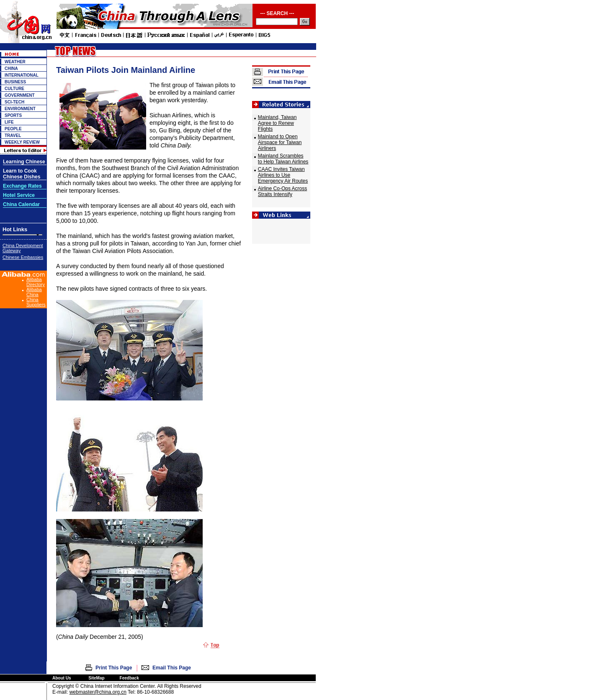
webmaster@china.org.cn (98, 692)
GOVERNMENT (20, 95)
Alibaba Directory (36, 282)
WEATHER (15, 62)
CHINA (11, 68)
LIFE (9, 122)
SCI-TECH (14, 102)
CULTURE (14, 89)
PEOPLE (13, 129)
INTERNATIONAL (22, 75)
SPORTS (13, 115)
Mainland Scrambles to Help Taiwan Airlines (283, 159)
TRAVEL (13, 136)
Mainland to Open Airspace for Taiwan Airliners (280, 142)
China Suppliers (36, 302)
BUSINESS (15, 82)
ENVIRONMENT (20, 109)
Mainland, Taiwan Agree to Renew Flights (277, 123)
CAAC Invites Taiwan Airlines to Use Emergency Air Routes (283, 175)
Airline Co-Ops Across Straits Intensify (282, 191)
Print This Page (114, 668)
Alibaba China (34, 292)
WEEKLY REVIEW (22, 142)
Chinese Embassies (23, 257)
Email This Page (172, 668)
